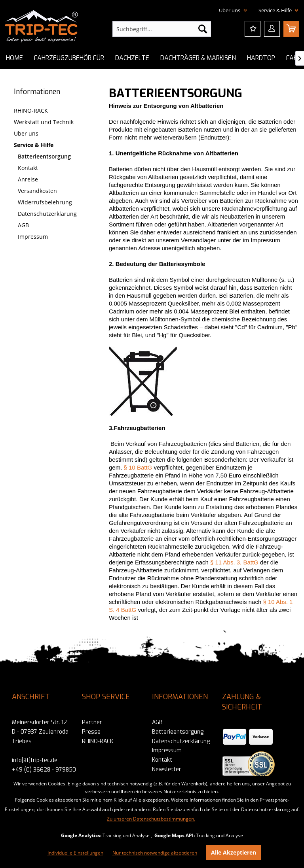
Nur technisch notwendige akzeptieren (155, 853)
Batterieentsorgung (44, 156)
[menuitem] (162, 29)
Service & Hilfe (34, 145)
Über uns (26, 133)
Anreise (28, 179)
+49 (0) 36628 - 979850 (44, 770)
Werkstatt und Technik (44, 122)
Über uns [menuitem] (230, 10)
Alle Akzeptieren (234, 852)
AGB (23, 225)
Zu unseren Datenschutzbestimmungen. (151, 819)
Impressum (33, 237)
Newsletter (167, 769)
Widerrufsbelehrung (45, 202)
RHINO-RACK (31, 110)
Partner (92, 722)
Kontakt (28, 168)
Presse (91, 732)
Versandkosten (37, 191)
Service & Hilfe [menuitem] (276, 10)
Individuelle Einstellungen (75, 853)
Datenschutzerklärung (47, 214)
